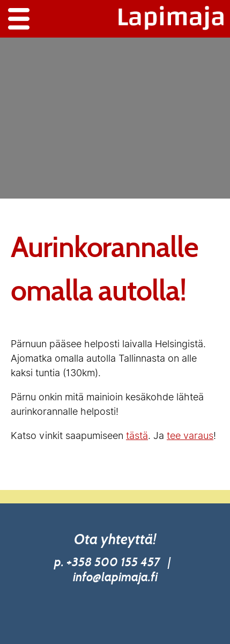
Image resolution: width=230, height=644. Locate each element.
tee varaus (190, 436)
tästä (137, 436)
